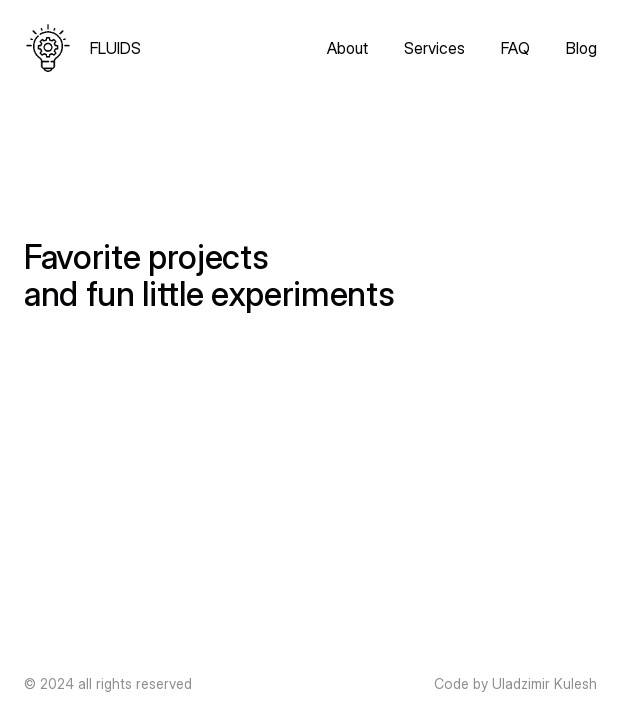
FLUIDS (115, 48)
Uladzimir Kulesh (544, 683)
